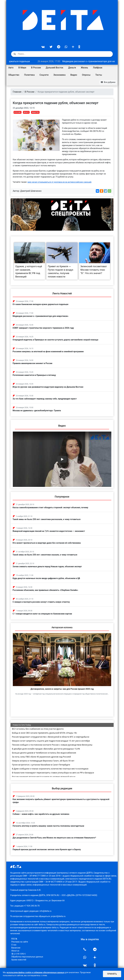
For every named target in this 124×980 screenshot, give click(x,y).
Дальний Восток (54, 68)
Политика (29, 75)
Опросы (86, 75)
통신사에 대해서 (19, 954)
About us (15, 951)
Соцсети (44, 75)
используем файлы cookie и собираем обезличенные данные (36, 972)
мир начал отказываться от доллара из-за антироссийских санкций (59, 182)
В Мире (22, 68)
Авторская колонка (62, 627)
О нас (14, 945)
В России (36, 68)
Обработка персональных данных (27, 957)
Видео (74, 75)
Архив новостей (19, 960)
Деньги (72, 68)
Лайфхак (98, 68)
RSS (14, 939)
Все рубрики (108, 82)
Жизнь (84, 68)
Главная (17, 92)
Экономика (59, 75)
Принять (112, 974)
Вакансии (16, 948)
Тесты (99, 75)
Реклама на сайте (20, 942)
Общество (14, 75)
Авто (11, 68)
